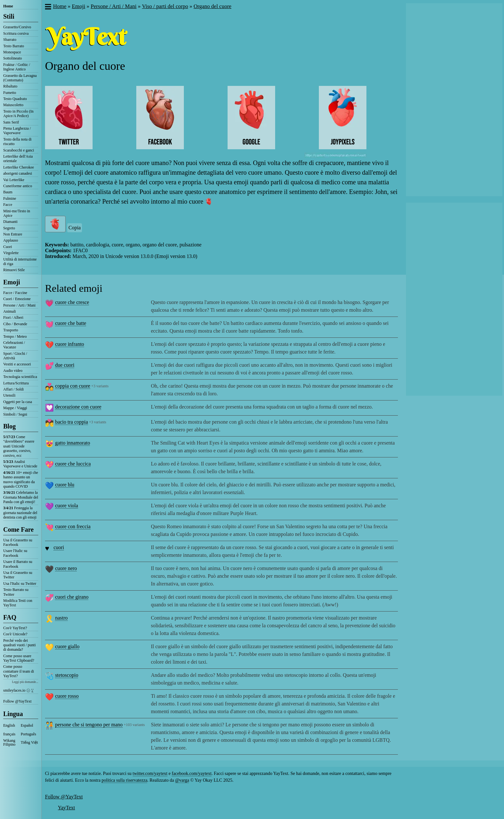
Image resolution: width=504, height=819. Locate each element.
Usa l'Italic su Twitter (20, 584)
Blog (9, 426)
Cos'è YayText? (15, 628)
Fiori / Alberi (13, 317)
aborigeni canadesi (18, 173)
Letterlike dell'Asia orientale (18, 159)
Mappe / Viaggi (15, 408)
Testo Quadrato (15, 99)
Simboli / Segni (15, 414)
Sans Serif (11, 122)
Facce (8, 205)
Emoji (12, 282)
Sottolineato (13, 58)
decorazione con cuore (78, 407)
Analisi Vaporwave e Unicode (20, 464)
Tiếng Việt (30, 742)
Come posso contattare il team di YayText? (19, 671)
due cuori (65, 365)
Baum (8, 192)
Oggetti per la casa (18, 402)
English (9, 725)
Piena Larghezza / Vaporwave (17, 131)
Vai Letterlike (14, 180)
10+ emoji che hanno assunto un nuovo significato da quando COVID (21, 479)
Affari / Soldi (14, 389)
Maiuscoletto (13, 105)
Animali (9, 311)
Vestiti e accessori (17, 364)
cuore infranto (69, 344)
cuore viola (67, 506)
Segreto (9, 228)
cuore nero (66, 568)
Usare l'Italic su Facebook (15, 553)
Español (27, 725)
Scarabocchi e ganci (19, 150)
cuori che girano (72, 597)
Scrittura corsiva (16, 33)
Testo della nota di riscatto (17, 142)
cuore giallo (67, 646)
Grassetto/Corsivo (17, 27)
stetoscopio (67, 675)
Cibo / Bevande (15, 324)
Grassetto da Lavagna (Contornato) (20, 78)
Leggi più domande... (25, 682)
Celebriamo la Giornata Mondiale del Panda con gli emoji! (21, 497)
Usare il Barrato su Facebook (18, 564)
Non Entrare (13, 234)
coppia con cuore (72, 386)
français (9, 734)
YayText (66, 808)
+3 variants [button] (100, 386)
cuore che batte (71, 323)
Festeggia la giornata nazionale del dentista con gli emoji (20, 513)
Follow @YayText (17, 701)
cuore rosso (67, 696)
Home (8, 6)
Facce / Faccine (15, 293)
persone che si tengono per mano (89, 725)
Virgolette (11, 253)
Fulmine (10, 198)
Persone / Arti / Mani (19, 305)
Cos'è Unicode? (15, 634)
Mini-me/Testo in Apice (17, 213)
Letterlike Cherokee (19, 167)
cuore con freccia (73, 526)
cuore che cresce (72, 302)
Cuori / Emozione (17, 299)
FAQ (10, 617)
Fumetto (10, 93)
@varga (182, 780)
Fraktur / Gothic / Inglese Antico (17, 67)
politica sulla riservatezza (124, 780)
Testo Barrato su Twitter (16, 592)
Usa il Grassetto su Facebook (18, 542)
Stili (9, 16)
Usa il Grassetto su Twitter (18, 575)
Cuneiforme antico (18, 186)
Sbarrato (10, 40)
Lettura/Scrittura (16, 383)
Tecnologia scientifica (20, 377)
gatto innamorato (72, 443)
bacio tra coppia (71, 422)
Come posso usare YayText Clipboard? (19, 658)
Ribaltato (10, 86)
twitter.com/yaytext (150, 773)
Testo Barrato (14, 46)
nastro (61, 618)
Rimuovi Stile (14, 270)
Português (29, 734)
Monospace (12, 52)
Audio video (13, 371)
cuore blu (65, 485)
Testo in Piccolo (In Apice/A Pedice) (18, 114)
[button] (48, 7)
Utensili (9, 395)
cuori (59, 547)
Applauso (11, 240)
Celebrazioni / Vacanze (14, 345)
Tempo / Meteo (15, 336)
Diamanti (10, 222)
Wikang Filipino (9, 742)
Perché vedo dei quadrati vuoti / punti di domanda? (19, 645)
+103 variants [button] (134, 725)
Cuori (8, 247)
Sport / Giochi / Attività (15, 356)
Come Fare (18, 529)
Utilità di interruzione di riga (20, 262)
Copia (75, 228)
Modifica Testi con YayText (18, 603)
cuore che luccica (73, 464)
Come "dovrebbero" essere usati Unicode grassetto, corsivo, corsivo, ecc (19, 446)
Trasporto (11, 330)
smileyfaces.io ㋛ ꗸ (18, 690)
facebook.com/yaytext (192, 773)
